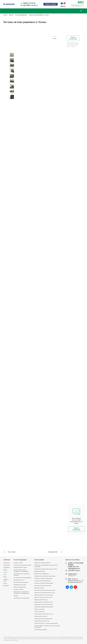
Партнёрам (6, 586)
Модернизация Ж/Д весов (41, 600)
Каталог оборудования (20, 560)
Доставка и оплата (6, 580)
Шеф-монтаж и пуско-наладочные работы (45, 590)
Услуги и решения (39, 560)
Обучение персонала (40, 609)
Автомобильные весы (19, 580)
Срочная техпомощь (39, 612)
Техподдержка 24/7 (77, 5)
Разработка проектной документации (44, 583)
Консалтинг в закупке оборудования (43, 578)
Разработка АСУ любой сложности (43, 581)
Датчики (16, 596)
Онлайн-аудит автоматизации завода (44, 614)
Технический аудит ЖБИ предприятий (44, 607)
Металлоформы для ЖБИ (41, 630)
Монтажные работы (39, 588)
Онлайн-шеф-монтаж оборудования (43, 619)
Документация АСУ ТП (40, 571)
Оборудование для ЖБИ (20, 585)
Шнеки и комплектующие (20, 587)
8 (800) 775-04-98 (29, 3)
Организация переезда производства (44, 604)
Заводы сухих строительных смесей (22, 565)
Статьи (5, 575)
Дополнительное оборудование (22, 598)
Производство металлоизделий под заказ (45, 593)
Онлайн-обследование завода (42, 621)
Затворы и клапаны (18, 589)
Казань (55, 39)
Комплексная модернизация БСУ (42, 563)
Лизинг (5, 577)
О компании (7, 560)
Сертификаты (7, 567)
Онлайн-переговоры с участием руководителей (46, 623)
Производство (7, 565)
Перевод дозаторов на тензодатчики (44, 595)
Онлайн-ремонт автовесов (41, 616)
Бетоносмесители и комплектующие (22, 578)
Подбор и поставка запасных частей (43, 597)
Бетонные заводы (18, 563)
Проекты (5, 572)
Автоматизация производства (21, 582)
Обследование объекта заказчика (43, 586)
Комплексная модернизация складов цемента (46, 569)
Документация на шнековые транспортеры (45, 576)
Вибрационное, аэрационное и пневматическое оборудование (21, 593)
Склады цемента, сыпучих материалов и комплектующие (21, 571)
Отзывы (5, 583)
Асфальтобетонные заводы (20, 567)
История (5, 570)
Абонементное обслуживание (42, 574)
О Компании (6, 563)
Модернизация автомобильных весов (44, 602)
